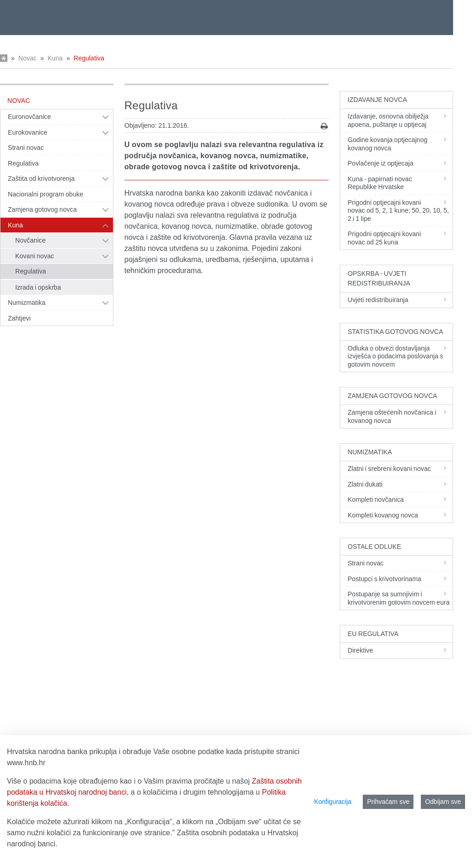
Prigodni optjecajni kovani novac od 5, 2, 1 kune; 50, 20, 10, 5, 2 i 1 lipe (400, 211)
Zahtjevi (19, 318)
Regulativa (89, 58)
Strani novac (26, 148)
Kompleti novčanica (400, 499)
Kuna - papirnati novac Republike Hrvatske (400, 183)
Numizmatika (27, 303)
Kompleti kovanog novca (400, 515)
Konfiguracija (333, 802)
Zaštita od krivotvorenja (41, 178)
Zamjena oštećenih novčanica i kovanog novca (400, 416)
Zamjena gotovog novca (42, 209)
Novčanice (30, 240)
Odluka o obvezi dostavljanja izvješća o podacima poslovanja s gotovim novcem (400, 356)
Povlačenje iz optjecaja (400, 163)
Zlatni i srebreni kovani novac (400, 469)
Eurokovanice (28, 132)
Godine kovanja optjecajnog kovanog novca (400, 144)
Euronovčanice (29, 117)
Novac (28, 58)
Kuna (55, 58)
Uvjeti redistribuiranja (400, 300)
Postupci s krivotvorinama (400, 579)
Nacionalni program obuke (46, 194)
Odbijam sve (443, 802)
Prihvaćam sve (388, 802)
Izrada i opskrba (38, 287)
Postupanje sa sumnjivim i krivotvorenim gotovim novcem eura (400, 598)
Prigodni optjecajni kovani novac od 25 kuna (400, 238)
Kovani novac (35, 256)
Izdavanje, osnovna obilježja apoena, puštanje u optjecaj (400, 120)
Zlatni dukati (400, 484)
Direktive (400, 650)
